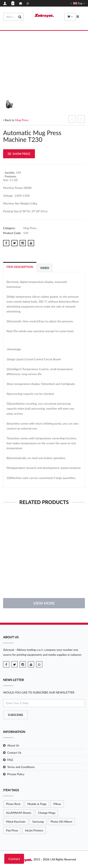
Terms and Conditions (21, 767)
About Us (13, 745)
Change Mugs (47, 813)
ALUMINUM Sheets (19, 813)
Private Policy (16, 774)
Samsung (38, 821)
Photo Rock (13, 804)
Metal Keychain (16, 821)
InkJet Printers (34, 830)
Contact (14, 859)
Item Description (20, 267)
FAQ (10, 760)
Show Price (19, 154)
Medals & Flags (37, 804)
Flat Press (12, 830)
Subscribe (15, 715)
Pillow (57, 804)
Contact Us (14, 753)
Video (45, 268)
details (44, 583)
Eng (79, 3)
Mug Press (22, 120)
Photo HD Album (61, 821)
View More (44, 603)
